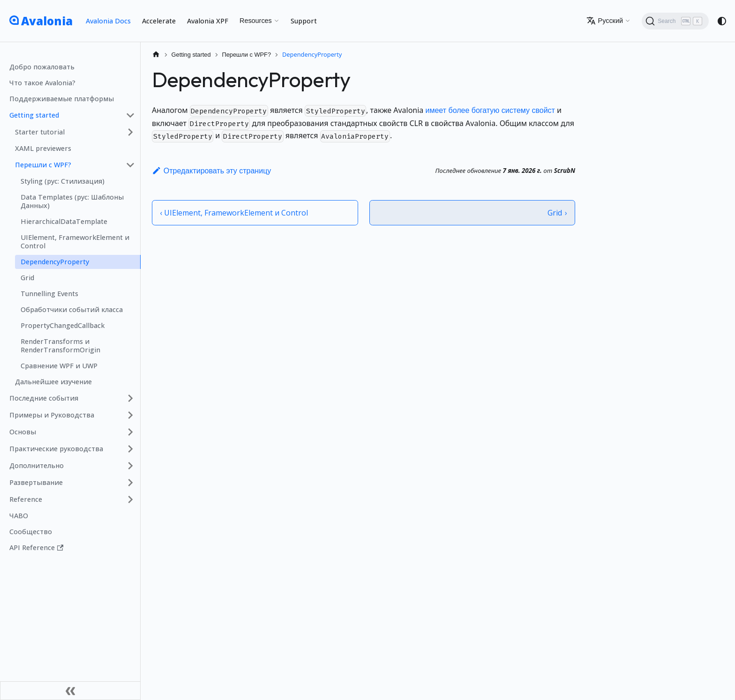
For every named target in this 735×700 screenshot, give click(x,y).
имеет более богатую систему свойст (490, 110)
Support (304, 21)
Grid (27, 278)
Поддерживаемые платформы (62, 99)
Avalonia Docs (108, 21)
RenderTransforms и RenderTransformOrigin (60, 346)
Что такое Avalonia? (42, 83)
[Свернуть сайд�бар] (70, 691)
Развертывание (36, 482)
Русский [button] (605, 21)
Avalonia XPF (208, 21)
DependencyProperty (55, 262)
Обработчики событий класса (72, 309)
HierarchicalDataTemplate (64, 221)
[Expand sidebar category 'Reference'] (130, 499)
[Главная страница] (156, 55)
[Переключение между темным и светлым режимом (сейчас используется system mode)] (722, 21)
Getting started (34, 115)
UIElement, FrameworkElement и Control (75, 242)
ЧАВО (19, 516)
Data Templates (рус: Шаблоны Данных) (72, 201)
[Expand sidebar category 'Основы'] (130, 432)
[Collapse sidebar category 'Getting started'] (130, 115)
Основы (23, 432)
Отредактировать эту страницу (211, 171)
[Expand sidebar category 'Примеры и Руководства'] (130, 415)
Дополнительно (37, 465)
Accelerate (159, 21)
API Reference (36, 547)
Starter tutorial (40, 132)
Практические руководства (56, 449)
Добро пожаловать (42, 67)
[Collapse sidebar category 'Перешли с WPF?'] (130, 165)
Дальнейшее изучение (53, 382)
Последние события (44, 398)
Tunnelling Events (49, 294)
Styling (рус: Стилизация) (63, 181)
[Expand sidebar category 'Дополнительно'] (130, 466)
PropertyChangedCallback (63, 325)
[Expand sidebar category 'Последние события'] (130, 398)
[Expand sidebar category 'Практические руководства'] (130, 449)
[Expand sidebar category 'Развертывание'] (130, 483)
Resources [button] (256, 21)
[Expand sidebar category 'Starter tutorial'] (130, 132)
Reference (26, 499)
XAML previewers (43, 148)
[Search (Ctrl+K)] (675, 21)
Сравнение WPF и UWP (59, 366)
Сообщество (31, 532)
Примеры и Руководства (52, 415)
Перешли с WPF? (43, 165)
